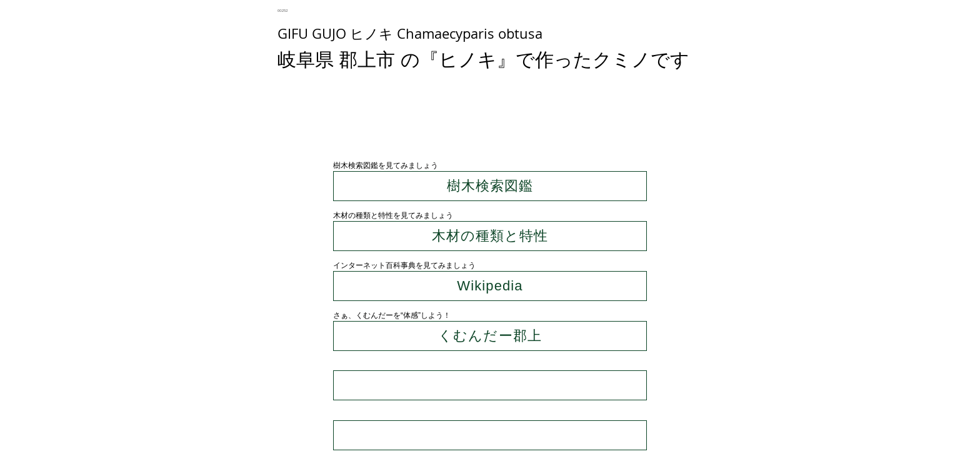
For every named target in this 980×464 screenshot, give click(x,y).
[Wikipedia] (490, 286)
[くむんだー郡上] (490, 336)
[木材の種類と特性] (490, 236)
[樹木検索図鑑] (490, 186)
